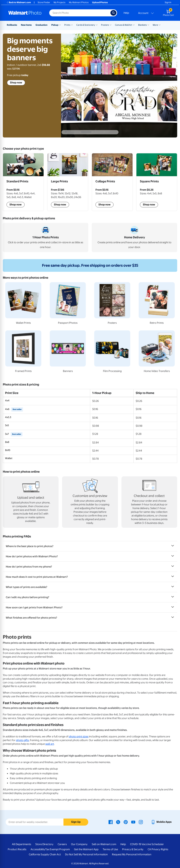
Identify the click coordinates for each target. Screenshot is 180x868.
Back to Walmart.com (19, 2)
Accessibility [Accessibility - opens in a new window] (38, 849)
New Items (26, 25)
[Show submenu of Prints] (72, 25)
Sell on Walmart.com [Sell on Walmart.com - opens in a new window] (104, 844)
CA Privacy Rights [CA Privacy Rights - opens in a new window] (158, 849)
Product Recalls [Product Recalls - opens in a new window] (17, 849)
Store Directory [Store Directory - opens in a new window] (44, 844)
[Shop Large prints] (68, 182)
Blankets (142, 25)
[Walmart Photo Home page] (25, 13)
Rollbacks (12, 25)
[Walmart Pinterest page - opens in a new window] (126, 822)
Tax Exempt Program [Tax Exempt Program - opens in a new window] (57, 849)
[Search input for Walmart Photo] (80, 13)
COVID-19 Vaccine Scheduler (147, 844)
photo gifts (22, 740)
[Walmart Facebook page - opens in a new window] (111, 822)
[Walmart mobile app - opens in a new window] (161, 822)
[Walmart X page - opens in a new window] (118, 822)
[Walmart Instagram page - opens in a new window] (141, 822)
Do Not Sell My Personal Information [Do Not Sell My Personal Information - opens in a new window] (86, 854)
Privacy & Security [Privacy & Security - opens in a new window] (133, 849)
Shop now (16, 85)
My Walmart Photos (79, 2)
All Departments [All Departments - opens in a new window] (22, 844)
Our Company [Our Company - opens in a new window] (79, 844)
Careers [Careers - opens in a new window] (62, 844)
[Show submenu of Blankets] (148, 25)
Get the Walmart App (86, 849)
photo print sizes (79, 737)
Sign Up (76, 822)
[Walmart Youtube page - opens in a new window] (133, 822)
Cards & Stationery (86, 25)
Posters (105, 25)
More (155, 25)
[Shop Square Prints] (157, 182)
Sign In (168, 2)
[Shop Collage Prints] (112, 182)
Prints (67, 25)
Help (126, 13)
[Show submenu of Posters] (111, 25)
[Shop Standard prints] (23, 182)
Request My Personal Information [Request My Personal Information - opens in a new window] (132, 854)
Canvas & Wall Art (124, 25)
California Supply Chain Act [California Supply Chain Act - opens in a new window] (45, 854)
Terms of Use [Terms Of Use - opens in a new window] (110, 849)
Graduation (41, 25)
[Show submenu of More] (160, 25)
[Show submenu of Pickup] (60, 25)
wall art (50, 744)
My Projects (60, 2)
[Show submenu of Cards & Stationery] (97, 25)
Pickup (55, 25)
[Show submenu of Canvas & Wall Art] (134, 25)
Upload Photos (100, 2)
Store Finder (44, 2)
